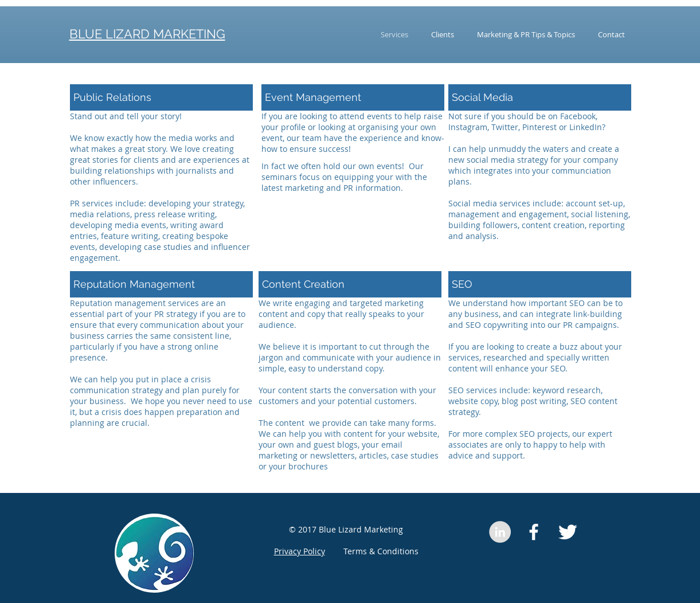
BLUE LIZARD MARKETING (147, 34)
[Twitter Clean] (568, 532)
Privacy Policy (300, 551)
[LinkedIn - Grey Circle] (500, 532)
